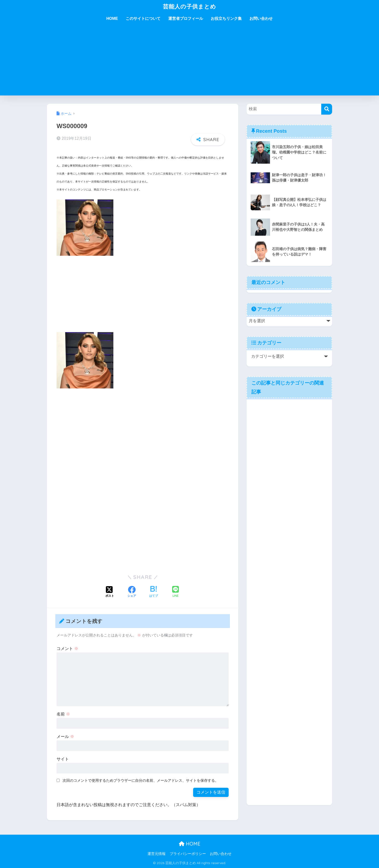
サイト (63, 759)
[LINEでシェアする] (175, 592)
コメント (67, 649)
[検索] (327, 109)
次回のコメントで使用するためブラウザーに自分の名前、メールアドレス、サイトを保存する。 (141, 780)
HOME (112, 18)
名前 (63, 714)
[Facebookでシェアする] (132, 592)
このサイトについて (143, 18)
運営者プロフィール (186, 18)
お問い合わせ (261, 18)
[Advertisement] (189, 62)
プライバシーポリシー (188, 854)
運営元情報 (157, 854)
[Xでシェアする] (110, 592)
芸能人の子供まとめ (189, 6)
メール (65, 737)
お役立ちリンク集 (226, 18)
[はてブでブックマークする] (153, 592)
